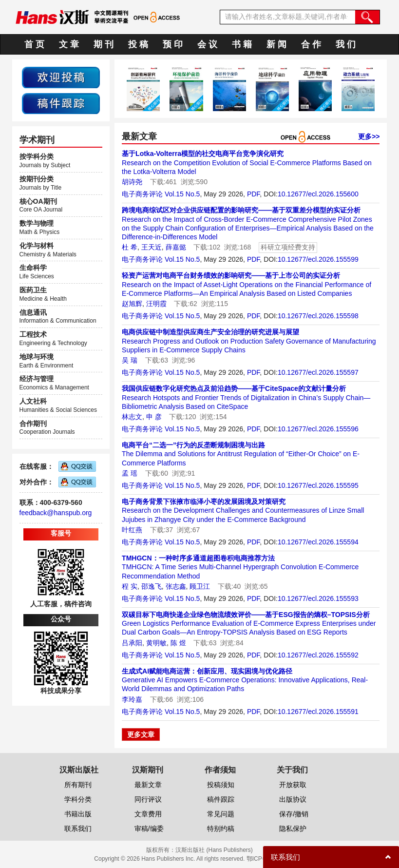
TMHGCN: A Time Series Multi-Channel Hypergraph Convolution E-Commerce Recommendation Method (240, 567)
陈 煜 (178, 643)
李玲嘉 (132, 699)
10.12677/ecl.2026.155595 (318, 485)
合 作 (311, 44)
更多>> (369, 136)
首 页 (34, 44)
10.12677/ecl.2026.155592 (318, 655)
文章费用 (148, 814)
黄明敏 (156, 643)
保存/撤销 (294, 814)
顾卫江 (200, 586)
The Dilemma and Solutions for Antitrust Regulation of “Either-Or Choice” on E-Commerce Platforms (241, 454)
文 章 (69, 44)
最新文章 (148, 785)
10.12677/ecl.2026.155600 (318, 194)
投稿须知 (221, 785)
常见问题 (221, 814)
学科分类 (78, 799)
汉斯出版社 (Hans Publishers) (214, 850)
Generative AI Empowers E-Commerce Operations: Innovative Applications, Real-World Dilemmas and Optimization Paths (245, 680)
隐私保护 (293, 829)
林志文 (132, 417)
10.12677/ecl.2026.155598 (318, 316)
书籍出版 (78, 814)
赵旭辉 (132, 304)
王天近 (152, 247)
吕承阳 (132, 643)
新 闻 (276, 44)
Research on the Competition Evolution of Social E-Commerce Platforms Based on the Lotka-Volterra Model (247, 162)
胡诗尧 (132, 182)
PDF (253, 194)
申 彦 (154, 417)
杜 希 (130, 247)
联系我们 (78, 829)
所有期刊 (78, 785)
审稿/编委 (149, 829)
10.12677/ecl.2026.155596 (318, 429)
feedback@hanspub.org (56, 513)
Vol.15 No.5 (182, 194)
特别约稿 (221, 829)
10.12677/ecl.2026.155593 (318, 598)
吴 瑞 (130, 360)
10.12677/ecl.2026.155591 (318, 712)
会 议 (207, 44)
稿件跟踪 (221, 799)
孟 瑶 (130, 473)
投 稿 (138, 44)
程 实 (130, 586)
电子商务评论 (142, 194)
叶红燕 (132, 530)
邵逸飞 (152, 586)
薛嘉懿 (176, 247)
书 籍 (242, 44)
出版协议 (293, 799)
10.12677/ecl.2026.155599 (318, 259)
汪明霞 (156, 304)
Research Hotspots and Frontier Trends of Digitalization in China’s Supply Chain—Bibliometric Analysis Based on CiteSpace (246, 397)
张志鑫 (176, 586)
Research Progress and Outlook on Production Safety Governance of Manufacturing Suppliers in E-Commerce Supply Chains (249, 341)
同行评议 (148, 799)
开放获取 (293, 785)
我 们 (346, 44)
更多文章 (141, 734)
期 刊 (104, 44)
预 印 (173, 44)
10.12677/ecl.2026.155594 (318, 542)
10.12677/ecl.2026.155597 (318, 372)
